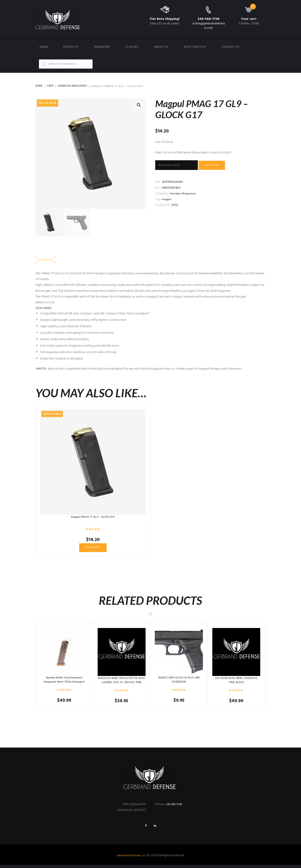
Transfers (102, 47)
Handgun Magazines (76, 86)
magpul (167, 201)
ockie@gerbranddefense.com (209, 26)
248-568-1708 (209, 19)
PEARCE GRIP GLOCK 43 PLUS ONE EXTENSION (179, 682)
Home (44, 47)
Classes (132, 47)
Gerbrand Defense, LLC (131, 859)
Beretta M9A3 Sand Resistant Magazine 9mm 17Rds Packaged (64, 682)
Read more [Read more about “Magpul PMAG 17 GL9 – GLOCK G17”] (93, 549)
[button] (139, 105)
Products (71, 47)
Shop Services (195, 47)
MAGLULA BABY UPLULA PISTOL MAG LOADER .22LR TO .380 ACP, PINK (121, 684)
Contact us (231, 47)
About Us (161, 47)
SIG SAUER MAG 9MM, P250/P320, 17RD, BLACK (236, 682)
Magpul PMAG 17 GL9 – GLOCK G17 (93, 518)
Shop (52, 86)
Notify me (219, 166)
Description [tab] (47, 260)
